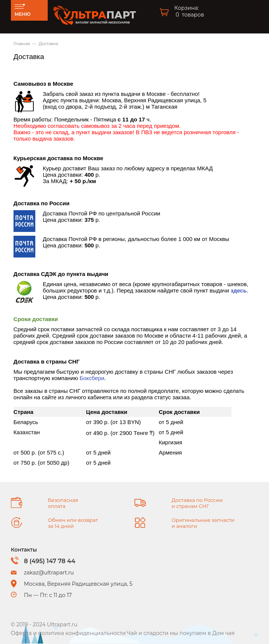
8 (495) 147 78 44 (50, 561)
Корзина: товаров (189, 11)
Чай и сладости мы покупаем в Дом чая (181, 633)
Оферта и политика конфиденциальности (68, 633)
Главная (22, 44)
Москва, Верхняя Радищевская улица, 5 (78, 584)
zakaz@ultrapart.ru (49, 573)
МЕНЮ (23, 14)
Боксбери (92, 378)
